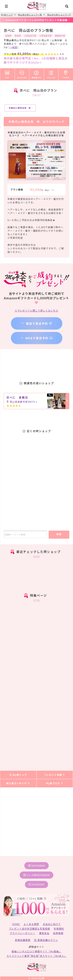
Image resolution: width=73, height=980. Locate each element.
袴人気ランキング (18, 783)
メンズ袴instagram (37, 875)
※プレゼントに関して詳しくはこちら (36, 310)
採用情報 (58, 933)
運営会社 (44, 933)
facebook (36, 884)
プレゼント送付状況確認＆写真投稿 (29, 929)
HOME (16, 924)
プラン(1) (51, 74)
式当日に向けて (52, 924)
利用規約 (59, 929)
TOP (7, 74)
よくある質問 (31, 924)
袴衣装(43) (37, 74)
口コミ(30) (22, 74)
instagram (37, 866)
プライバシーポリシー (23, 933)
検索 (59, 534)
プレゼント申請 (55, 775)
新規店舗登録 (23, 940)
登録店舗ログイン (46, 940)
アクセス (66, 74)
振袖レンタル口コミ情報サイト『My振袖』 (37, 951)
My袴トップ (18, 775)
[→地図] (13, 47)
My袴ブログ (55, 783)
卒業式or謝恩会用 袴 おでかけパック (27, 108)
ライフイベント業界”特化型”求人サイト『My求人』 (36, 956)
